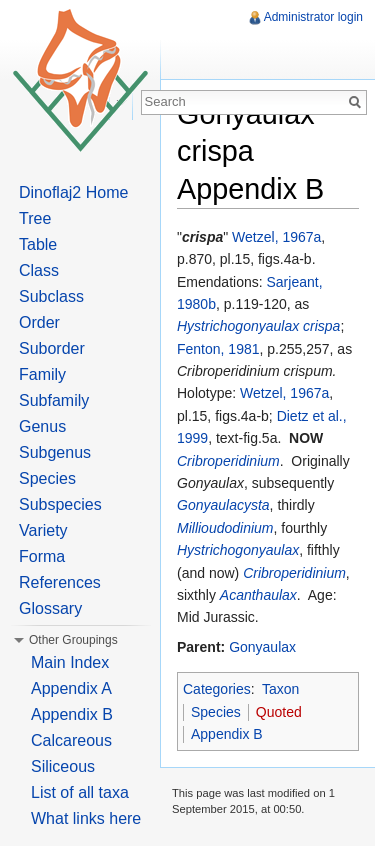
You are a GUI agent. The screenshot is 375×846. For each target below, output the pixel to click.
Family (42, 374)
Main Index (70, 662)
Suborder (52, 348)
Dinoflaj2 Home (73, 192)
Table (38, 244)
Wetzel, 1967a (276, 237)
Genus (42, 426)
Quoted (279, 712)
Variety (43, 530)
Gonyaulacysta (223, 505)
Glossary (50, 608)
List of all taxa (80, 792)
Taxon (280, 689)
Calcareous (71, 740)
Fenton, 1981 (218, 349)
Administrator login (313, 17)
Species (216, 712)
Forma (42, 556)
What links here (86, 818)
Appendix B (227, 734)
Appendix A (71, 688)
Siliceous (63, 766)
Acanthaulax (258, 595)
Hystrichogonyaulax (238, 550)
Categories (217, 689)
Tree (35, 218)
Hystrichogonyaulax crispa (258, 326)
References (60, 582)
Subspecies (60, 504)
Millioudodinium (225, 528)
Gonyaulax (262, 647)
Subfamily (54, 400)
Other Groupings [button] (73, 640)
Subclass (51, 296)
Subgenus (55, 452)
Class (39, 270)
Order (39, 322)
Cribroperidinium (228, 461)
